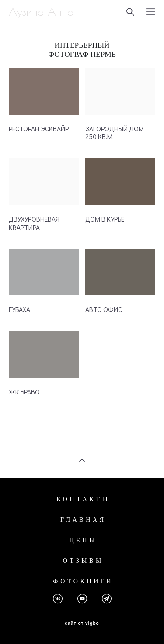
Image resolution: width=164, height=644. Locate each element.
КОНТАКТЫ (83, 499)
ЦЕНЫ (83, 540)
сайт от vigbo (82, 623)
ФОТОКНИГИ (83, 581)
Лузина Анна (41, 12)
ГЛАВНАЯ (83, 520)
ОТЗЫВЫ (83, 561)
